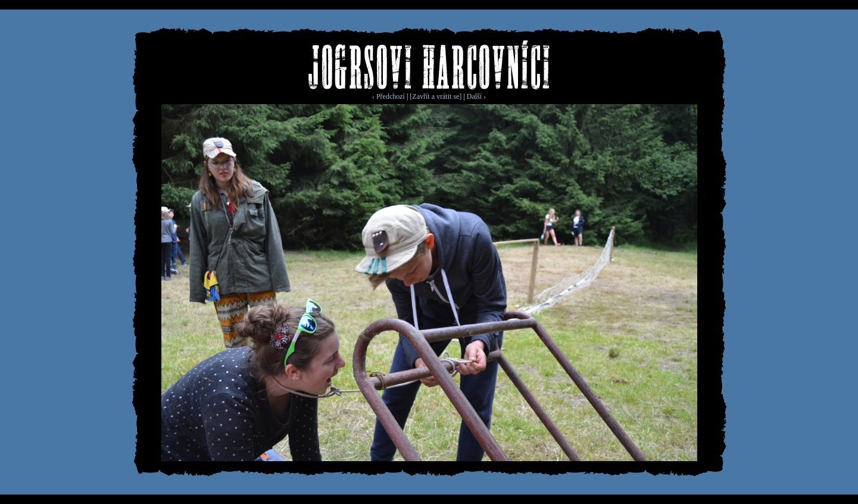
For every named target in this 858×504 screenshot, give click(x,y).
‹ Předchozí (389, 96)
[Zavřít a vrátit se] (436, 96)
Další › (476, 96)
